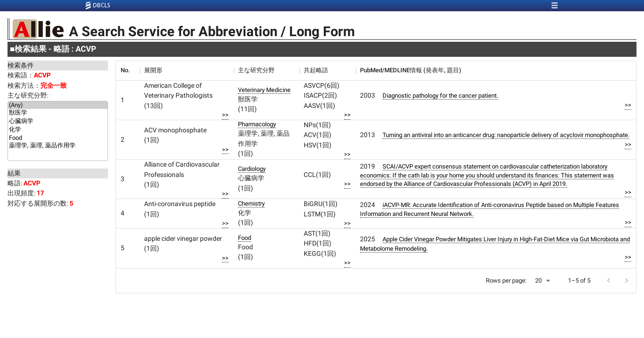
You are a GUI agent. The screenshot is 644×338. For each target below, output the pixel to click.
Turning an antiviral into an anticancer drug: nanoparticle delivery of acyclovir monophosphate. (506, 135)
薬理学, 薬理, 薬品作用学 (58, 146)
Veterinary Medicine (264, 90)
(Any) (58, 105)
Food (58, 138)
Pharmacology (257, 124)
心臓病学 (58, 122)
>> (225, 115)
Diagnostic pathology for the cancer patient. (440, 96)
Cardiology (252, 169)
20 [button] (538, 280)
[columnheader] (128, 70)
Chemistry (251, 204)
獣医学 (58, 113)
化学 (58, 130)
